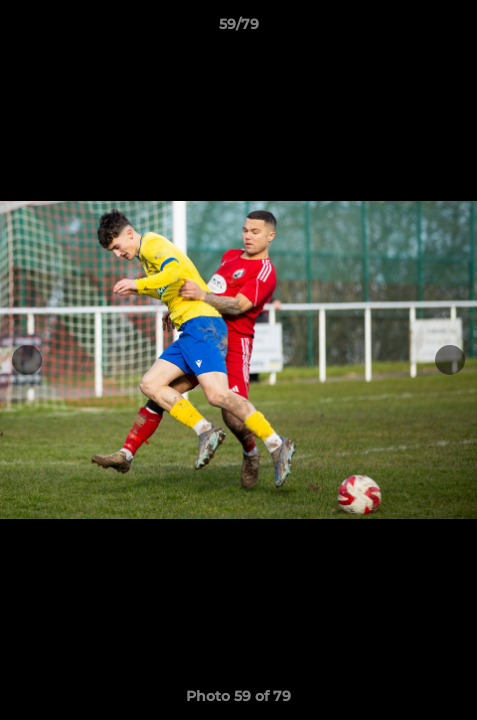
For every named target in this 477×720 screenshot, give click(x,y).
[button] (453, 29)
